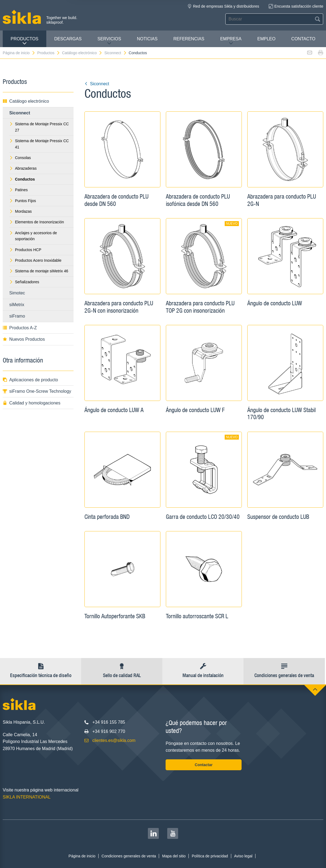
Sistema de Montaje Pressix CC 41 (39, 144)
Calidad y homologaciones (32, 403)
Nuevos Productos (24, 339)
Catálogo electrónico (82, 53)
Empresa (231, 41)
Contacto (303, 39)
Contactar (204, 765)
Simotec (17, 293)
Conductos (138, 53)
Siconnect (115, 53)
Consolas (20, 158)
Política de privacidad (210, 856)
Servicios (109, 41)
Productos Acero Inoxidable (35, 260)
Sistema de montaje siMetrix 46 (39, 271)
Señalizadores (24, 282)
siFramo (17, 316)
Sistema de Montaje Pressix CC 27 (39, 127)
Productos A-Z (20, 328)
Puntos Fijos (23, 201)
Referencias (189, 39)
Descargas (68, 39)
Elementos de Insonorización (37, 222)
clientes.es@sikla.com (114, 740)
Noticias (147, 39)
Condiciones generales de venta (129, 856)
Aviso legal (243, 856)
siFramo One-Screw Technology (37, 391)
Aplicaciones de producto (30, 380)
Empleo (266, 39)
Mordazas (20, 211)
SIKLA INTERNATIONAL (27, 797)
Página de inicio (19, 53)
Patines (19, 190)
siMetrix (17, 305)
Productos (25, 41)
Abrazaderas (23, 168)
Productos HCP (25, 250)
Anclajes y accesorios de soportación (33, 236)
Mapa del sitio (174, 856)
